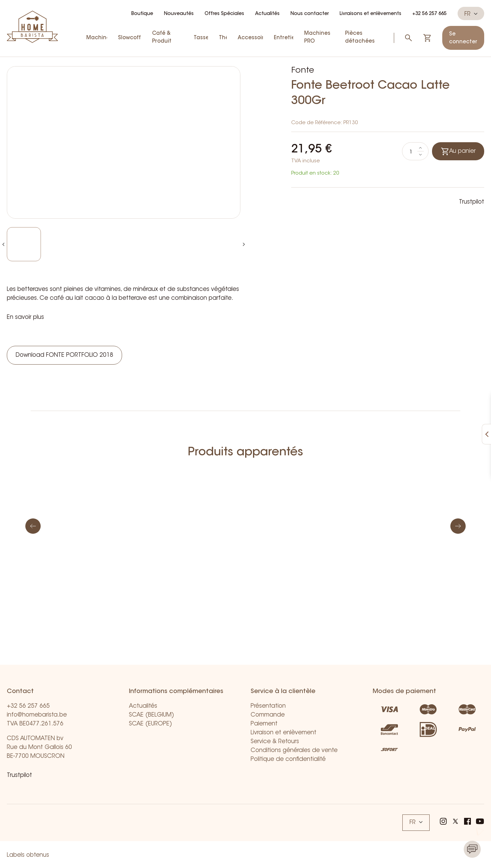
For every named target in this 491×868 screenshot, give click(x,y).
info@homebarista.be (37, 715)
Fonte (303, 71)
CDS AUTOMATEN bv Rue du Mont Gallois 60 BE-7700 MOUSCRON (39, 747)
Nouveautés (179, 14)
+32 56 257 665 (429, 14)
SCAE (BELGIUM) (152, 715)
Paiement (264, 724)
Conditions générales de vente (294, 751)
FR (471, 14)
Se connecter (463, 38)
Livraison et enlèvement (284, 733)
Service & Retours (275, 742)
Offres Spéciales (224, 14)
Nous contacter (310, 14)
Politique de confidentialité (288, 759)
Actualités (267, 14)
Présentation (268, 706)
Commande (268, 715)
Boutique (142, 14)
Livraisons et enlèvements (370, 14)
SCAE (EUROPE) (151, 724)
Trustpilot (472, 202)
